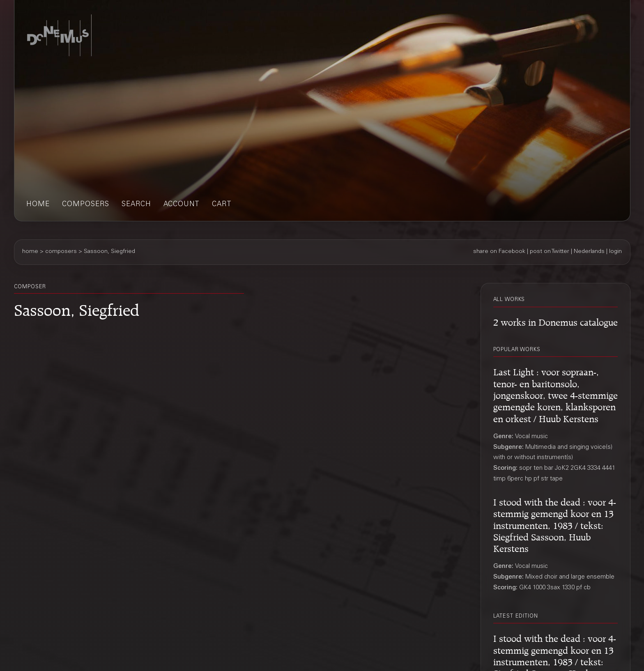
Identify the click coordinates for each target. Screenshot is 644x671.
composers (86, 205)
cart (222, 205)
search (136, 205)
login (615, 252)
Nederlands (589, 252)
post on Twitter (550, 252)
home (38, 205)
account (182, 205)
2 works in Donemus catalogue (555, 321)
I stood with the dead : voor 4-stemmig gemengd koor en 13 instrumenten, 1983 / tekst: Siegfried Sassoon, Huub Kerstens (555, 524)
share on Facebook (499, 252)
